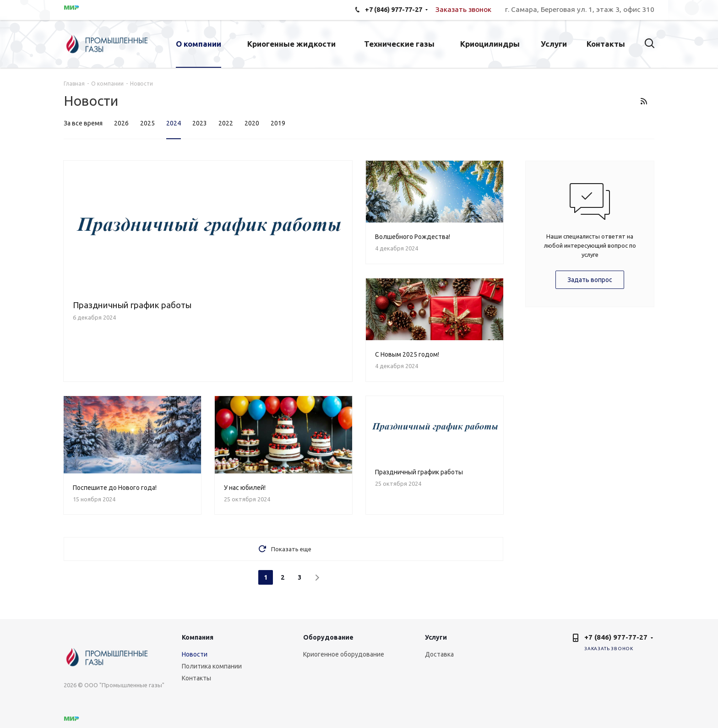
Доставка (439, 654)
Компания (198, 637)
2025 (147, 123)
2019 (278, 123)
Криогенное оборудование (344, 654)
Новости (195, 654)
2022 (226, 123)
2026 (121, 123)
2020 (252, 123)
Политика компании (212, 666)
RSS (644, 101)
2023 (200, 123)
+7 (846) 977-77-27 (616, 637)
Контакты (196, 678)
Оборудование (328, 637)
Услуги (436, 637)
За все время (83, 123)
